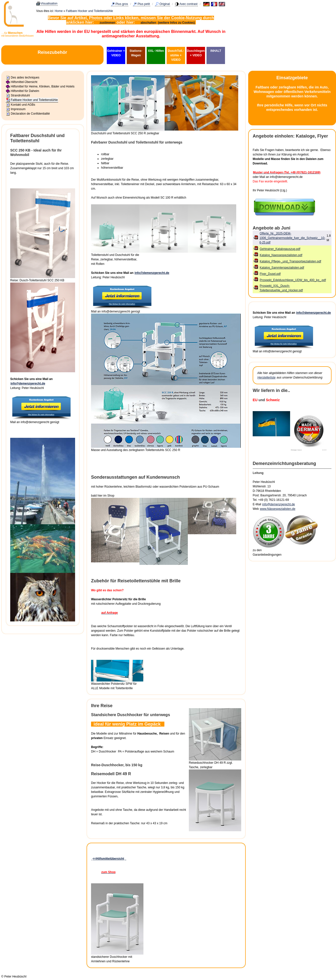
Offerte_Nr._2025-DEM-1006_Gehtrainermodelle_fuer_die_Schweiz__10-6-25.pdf (292, 238)
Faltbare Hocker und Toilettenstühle (89, 11)
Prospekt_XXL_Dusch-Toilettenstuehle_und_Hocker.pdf (281, 288)
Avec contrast (188, 4)
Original (165, 4)
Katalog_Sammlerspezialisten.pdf (282, 268)
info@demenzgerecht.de (28, 383)
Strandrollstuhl (20, 95)
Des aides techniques (25, 77)
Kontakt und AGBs (23, 105)
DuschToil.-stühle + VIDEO (176, 55)
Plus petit (144, 4)
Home (59, 11)
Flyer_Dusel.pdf (270, 274)
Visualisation (49, 3)
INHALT (216, 51)
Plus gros (122, 4)
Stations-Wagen (136, 53)
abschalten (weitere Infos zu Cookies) (168, 23)
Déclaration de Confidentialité (30, 114)
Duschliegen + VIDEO (196, 53)
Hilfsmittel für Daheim (25, 91)
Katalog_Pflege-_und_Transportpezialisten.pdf (290, 261)
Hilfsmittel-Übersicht (24, 82)
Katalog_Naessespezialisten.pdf (281, 255)
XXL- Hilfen (156, 51)
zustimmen (107, 23)
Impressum (18, 109)
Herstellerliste (267, 377)
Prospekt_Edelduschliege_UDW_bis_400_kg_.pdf (293, 280)
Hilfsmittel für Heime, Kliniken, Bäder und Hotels (43, 86)
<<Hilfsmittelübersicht (108, 859)
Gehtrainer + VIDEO (116, 53)
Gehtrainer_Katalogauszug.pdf (280, 249)
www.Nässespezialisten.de (278, 509)
